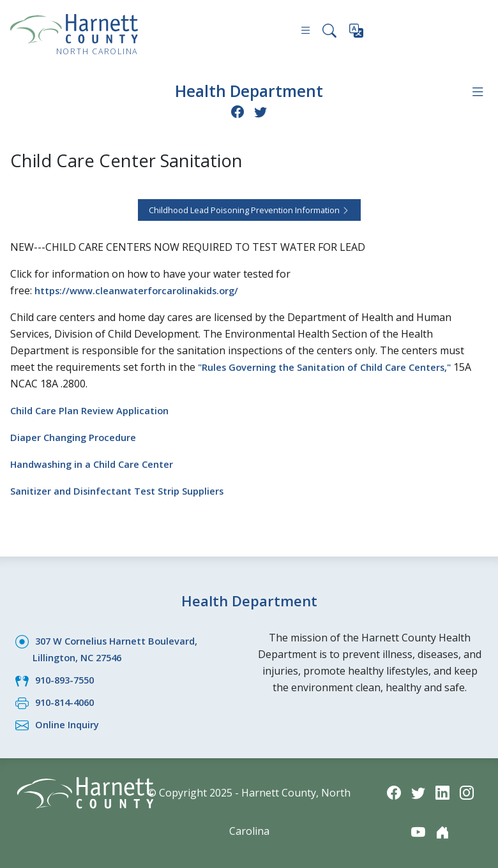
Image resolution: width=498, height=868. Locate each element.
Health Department (249, 90)
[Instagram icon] (469, 791)
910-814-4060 (68, 701)
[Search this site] (329, 32)
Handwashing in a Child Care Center (99, 463)
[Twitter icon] (261, 111)
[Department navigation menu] (477, 91)
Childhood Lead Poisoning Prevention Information (249, 209)
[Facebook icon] (237, 111)
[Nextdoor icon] (443, 831)
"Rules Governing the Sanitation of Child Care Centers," (336, 366)
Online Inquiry (70, 723)
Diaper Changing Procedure (79, 436)
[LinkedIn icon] (443, 791)
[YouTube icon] (418, 831)
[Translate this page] (357, 33)
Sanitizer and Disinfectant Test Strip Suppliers (126, 490)
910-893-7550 (68, 678)
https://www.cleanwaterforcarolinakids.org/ (144, 289)
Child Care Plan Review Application (95, 409)
